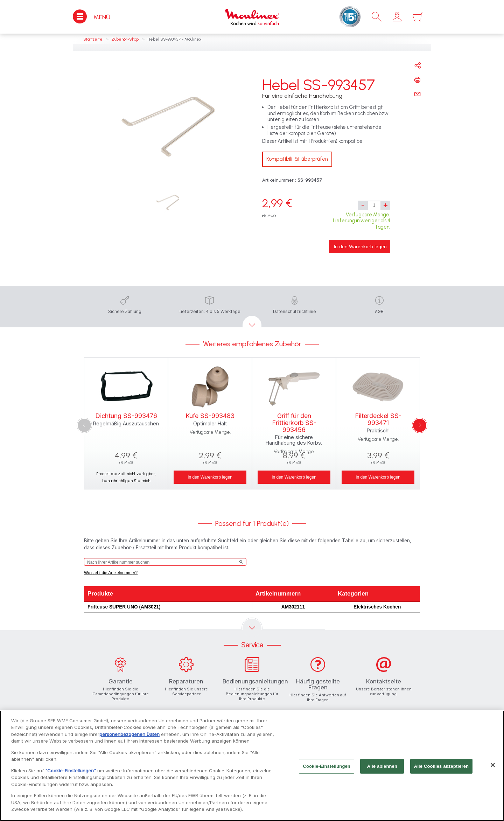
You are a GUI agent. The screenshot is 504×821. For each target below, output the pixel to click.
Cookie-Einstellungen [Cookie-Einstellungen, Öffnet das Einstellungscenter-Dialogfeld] (327, 769)
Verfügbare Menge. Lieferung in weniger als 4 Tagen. (362, 221)
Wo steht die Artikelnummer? (111, 573)
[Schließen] (493, 768)
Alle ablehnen (382, 769)
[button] (397, 17)
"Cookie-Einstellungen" (71, 774)
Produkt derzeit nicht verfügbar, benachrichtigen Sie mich (126, 477)
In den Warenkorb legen (360, 246)
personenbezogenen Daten (129, 737)
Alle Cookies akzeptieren (441, 769)
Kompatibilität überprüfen (297, 159)
